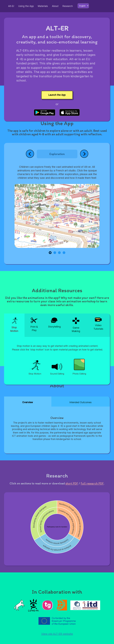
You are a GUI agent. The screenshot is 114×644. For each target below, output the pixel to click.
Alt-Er (11, 6)
